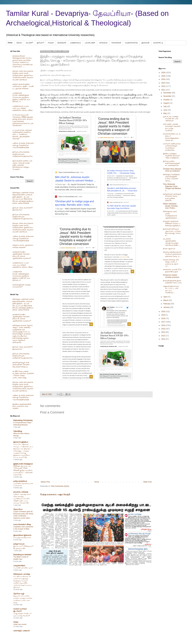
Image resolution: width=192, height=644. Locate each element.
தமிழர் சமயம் (19, 544)
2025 (164, 76)
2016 (164, 325)
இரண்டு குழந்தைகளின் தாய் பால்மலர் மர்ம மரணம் (22, 406)
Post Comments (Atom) (60, 486)
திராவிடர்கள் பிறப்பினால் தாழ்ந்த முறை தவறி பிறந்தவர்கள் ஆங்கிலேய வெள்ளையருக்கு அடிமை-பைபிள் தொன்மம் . (23, 75)
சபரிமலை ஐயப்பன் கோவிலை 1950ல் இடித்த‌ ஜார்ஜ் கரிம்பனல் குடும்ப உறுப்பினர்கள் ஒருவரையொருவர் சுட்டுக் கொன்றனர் (23, 120)
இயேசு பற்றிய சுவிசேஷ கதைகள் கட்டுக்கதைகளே (171, 163)
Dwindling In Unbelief (22, 555)
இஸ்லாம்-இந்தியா (21, 442)
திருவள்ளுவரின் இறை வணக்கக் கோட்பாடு (172, 282)
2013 (164, 336)
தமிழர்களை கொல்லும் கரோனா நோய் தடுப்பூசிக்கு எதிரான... (172, 197)
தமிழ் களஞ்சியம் (20, 481)
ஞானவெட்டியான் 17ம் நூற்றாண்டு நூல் (172, 270)
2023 (164, 83)
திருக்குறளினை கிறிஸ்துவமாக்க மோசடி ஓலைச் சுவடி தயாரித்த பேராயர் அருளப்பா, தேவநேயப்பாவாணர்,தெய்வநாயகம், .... (23, 61)
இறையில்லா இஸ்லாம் (22, 535)
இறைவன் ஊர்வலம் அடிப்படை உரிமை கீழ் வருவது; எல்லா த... (172, 232)
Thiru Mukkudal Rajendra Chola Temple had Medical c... (172, 187)
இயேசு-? (41, 43)
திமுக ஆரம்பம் (169, 249)
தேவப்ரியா (18, 509)
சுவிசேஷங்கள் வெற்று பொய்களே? (21, 286)
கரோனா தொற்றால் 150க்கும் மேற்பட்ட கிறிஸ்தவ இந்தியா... (172, 223)
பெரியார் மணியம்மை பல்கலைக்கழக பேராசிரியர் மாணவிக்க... (172, 147)
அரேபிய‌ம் (103, 43)
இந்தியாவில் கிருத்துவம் (23, 464)
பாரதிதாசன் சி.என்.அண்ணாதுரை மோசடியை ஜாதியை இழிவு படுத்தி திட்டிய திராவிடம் (21, 97)
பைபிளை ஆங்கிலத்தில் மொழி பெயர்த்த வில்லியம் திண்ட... (172, 242)
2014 (164, 332)
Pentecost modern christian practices (171, 276)
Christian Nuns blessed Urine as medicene (172, 170)
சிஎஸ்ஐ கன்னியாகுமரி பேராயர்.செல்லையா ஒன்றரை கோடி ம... (172, 254)
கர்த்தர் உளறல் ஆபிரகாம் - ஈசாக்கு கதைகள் (23, 246)
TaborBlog (18, 431)
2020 (164, 312)
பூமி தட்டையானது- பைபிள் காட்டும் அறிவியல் (171, 119)
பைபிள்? (29, 43)
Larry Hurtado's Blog (22, 524)
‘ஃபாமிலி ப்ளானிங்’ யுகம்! (23, 568)
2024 (164, 79)
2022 (164, 86)
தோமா (19, 43)
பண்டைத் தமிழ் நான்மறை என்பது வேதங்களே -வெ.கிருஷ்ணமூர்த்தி (23, 145)
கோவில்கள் (116, 43)
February (167, 304)
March (166, 300)
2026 (164, 73)
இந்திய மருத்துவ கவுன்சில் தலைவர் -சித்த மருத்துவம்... (172, 156)
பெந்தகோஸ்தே (131, 43)
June (166, 110)
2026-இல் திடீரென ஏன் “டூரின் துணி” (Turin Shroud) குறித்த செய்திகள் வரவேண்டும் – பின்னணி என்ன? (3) (23, 470)
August (166, 103)
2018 (164, 318)
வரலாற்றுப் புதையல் (22, 631)
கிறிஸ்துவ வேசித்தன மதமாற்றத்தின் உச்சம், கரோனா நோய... (171, 178)
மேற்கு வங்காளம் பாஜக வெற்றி (55, 494)
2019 (164, 315)
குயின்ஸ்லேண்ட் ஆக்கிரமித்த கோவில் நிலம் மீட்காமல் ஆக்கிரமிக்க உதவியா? (22, 255)
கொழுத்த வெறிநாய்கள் (22, 537)
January (167, 307)
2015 (164, 329)
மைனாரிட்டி (158, 43)
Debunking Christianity (23, 420)
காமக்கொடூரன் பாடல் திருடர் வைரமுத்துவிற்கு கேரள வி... (172, 137)
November (168, 96)
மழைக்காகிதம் (19, 566)
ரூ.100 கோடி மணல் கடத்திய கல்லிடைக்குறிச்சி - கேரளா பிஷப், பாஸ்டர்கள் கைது (23, 374)
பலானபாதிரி (90, 43)
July (165, 106)
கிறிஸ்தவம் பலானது (22, 574)
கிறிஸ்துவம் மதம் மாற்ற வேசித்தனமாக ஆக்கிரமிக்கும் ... (171, 215)
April (165, 297)
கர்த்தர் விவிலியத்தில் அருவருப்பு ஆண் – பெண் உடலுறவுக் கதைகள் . (23, 86)
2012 (164, 339)
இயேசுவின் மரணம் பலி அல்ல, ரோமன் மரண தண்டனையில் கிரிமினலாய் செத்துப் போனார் (22, 165)
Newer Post (45, 482)
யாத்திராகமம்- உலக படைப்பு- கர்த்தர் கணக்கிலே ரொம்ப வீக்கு (23, 108)
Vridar (16, 622)
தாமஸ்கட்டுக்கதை (21, 492)
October (167, 100)
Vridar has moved (20, 624)
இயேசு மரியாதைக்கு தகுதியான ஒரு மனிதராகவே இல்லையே (23, 154)
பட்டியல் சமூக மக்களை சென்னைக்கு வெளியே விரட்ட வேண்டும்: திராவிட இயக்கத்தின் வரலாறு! (22, 134)
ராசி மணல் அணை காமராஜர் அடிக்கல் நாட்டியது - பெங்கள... (172, 127)
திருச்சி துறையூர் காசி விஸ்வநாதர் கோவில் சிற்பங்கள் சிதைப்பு (21, 365)
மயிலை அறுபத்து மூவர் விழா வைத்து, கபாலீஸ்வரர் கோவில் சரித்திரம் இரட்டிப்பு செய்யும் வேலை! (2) (22, 498)
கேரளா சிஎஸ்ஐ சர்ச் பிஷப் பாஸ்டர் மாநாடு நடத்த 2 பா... (171, 263)
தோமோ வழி (19, 594)
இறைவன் (145, 43)
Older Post (147, 482)
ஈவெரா (51, 43)
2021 (164, 90)
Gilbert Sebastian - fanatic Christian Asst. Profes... (170, 206)
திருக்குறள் (62, 43)
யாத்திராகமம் (75, 43)
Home (10, 43)
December (168, 93)
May (165, 113)
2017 (164, 322)
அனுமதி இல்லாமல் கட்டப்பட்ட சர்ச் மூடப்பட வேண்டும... (171, 289)
